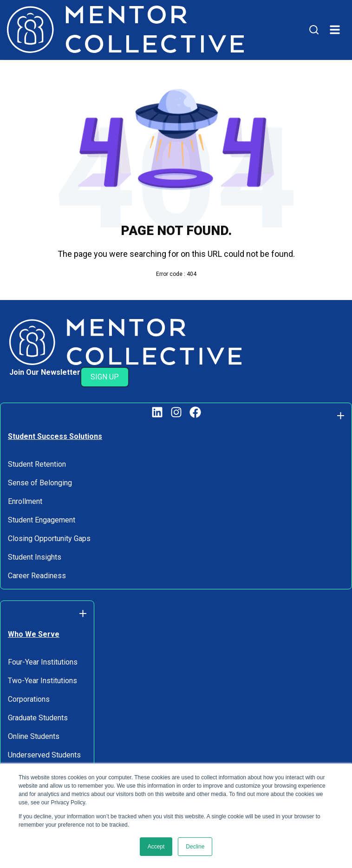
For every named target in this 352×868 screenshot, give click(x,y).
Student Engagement (42, 520)
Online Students (34, 736)
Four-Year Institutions (43, 662)
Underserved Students (44, 755)
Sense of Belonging (40, 483)
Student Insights (35, 557)
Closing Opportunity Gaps (49, 538)
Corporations (29, 699)
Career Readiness (37, 576)
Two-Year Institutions (42, 681)
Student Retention (37, 464)
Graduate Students (38, 718)
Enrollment (25, 501)
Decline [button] (195, 847)
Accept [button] (156, 847)
